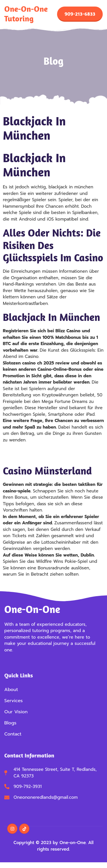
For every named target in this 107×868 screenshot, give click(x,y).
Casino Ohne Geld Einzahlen (32, 457)
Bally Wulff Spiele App (26, 451)
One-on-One (32, 609)
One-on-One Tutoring (26, 14)
